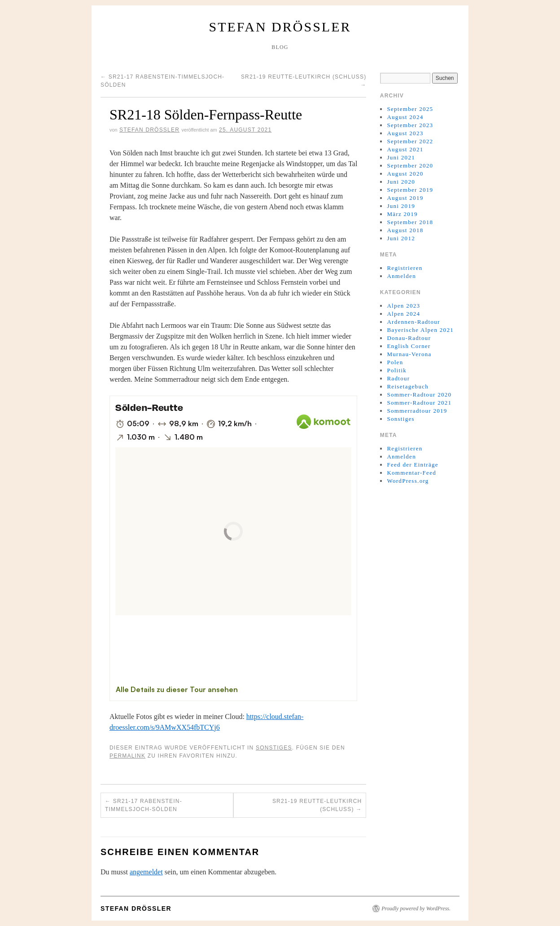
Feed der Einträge (413, 465)
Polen (395, 362)
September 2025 (410, 109)
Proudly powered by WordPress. (416, 908)
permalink (127, 756)
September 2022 (410, 141)
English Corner (409, 346)
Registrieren (405, 268)
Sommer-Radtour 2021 (419, 403)
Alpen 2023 (403, 306)
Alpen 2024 (403, 314)
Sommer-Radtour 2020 (419, 395)
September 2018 (410, 222)
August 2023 (405, 133)
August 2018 (405, 230)
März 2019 (402, 214)
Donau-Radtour (409, 338)
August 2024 (405, 117)
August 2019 (405, 198)
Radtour (398, 378)
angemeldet (146, 872)
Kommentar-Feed (411, 473)
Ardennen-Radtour (413, 322)
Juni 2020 (401, 182)
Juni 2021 (401, 157)
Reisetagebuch (408, 386)
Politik (397, 370)
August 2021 (405, 149)
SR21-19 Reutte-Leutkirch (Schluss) (317, 805)
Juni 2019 (401, 206)
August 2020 (405, 174)
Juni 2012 (401, 238)
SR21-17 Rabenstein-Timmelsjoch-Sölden (144, 805)
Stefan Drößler (280, 27)
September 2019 (410, 190)
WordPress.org (408, 481)
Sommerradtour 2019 (417, 411)
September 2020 (410, 165)
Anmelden (401, 276)
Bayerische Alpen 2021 (420, 330)
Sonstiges (274, 748)
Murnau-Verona (409, 354)
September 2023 (410, 125)
